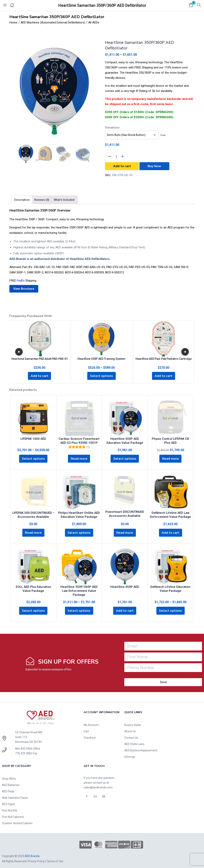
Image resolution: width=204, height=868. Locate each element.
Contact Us (131, 735)
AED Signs (8, 802)
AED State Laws (134, 741)
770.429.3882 (24, 751)
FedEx (21, 281)
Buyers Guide (133, 722)
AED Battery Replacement (141, 748)
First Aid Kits (10, 808)
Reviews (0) (42, 200)
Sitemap (130, 754)
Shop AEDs (9, 776)
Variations (112, 128)
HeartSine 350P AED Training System (101, 358)
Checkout (90, 735)
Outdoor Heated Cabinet (17, 821)
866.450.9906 (24, 746)
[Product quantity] (116, 157)
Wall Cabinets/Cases (15, 795)
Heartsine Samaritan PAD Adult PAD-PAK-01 (40, 358)
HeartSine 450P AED (125, 588)
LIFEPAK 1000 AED (33, 439)
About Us (130, 729)
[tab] (22, 200)
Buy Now (154, 166)
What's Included (64, 200)
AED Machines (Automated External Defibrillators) (53, 22)
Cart (86, 729)
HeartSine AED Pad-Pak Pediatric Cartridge (164, 358)
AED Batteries (11, 782)
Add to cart (122, 166)
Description (22, 200)
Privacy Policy (36, 859)
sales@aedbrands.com (98, 785)
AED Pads (8, 789)
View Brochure (24, 289)
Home (13, 22)
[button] (191, 5)
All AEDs (94, 22)
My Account (91, 722)
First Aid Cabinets (13, 814)
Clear (163, 135)
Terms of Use (55, 859)
